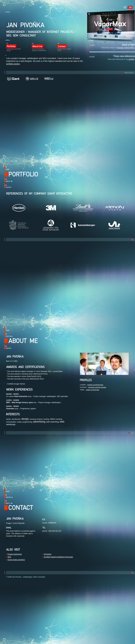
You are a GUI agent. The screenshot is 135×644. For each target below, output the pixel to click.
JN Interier (48, 554)
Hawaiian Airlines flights (126, 48)
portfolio (131, 59)
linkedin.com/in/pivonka (95, 385)
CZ (125, 7)
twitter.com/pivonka (93, 390)
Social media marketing (16, 560)
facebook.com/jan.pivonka (97, 387)
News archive (129, 72)
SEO (9, 557)
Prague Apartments (15, 554)
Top (132, 240)
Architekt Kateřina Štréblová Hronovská (58, 557)
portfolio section (13, 64)
